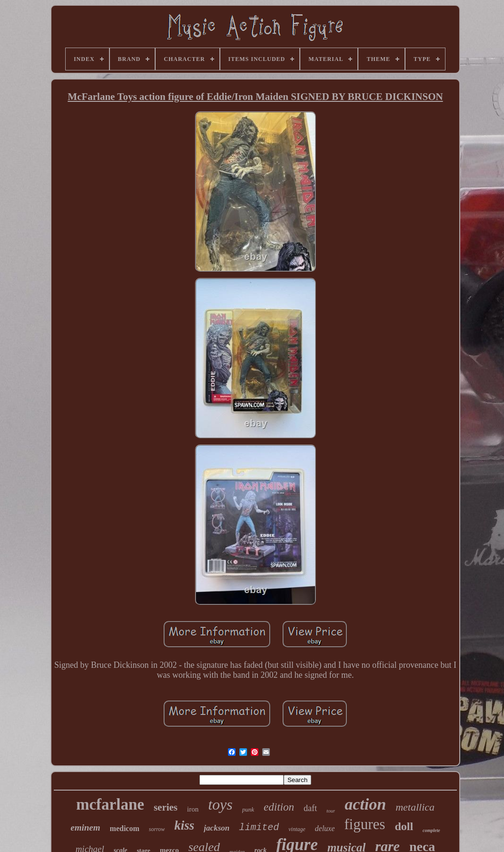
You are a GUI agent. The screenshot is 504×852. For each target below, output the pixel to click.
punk (248, 809)
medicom (125, 828)
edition (279, 807)
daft (310, 808)
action (365, 804)
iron (193, 809)
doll (404, 826)
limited (259, 827)
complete (431, 830)
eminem (85, 827)
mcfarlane (110, 804)
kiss (184, 825)
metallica (415, 807)
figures (365, 824)
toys (220, 804)
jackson (217, 828)
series (166, 807)
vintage (297, 829)
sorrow (157, 829)
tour (331, 811)
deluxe (325, 828)
